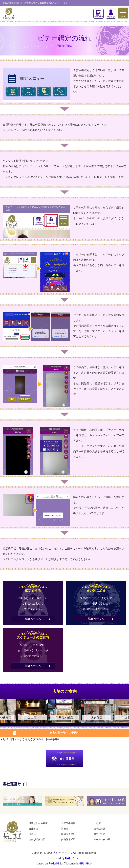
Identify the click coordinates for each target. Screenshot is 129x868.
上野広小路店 (68, 823)
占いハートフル (63, 853)
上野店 (97, 823)
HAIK (68, 858)
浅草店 (32, 834)
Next (125, 714)
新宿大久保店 (68, 834)
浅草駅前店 (100, 829)
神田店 (65, 829)
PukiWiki (54, 864)
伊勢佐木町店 (68, 839)
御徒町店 (33, 829)
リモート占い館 (102, 839)
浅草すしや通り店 (38, 823)
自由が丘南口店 (37, 839)
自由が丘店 (100, 834)
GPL (82, 864)
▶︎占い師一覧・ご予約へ (64, 733)
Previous (4, 714)
